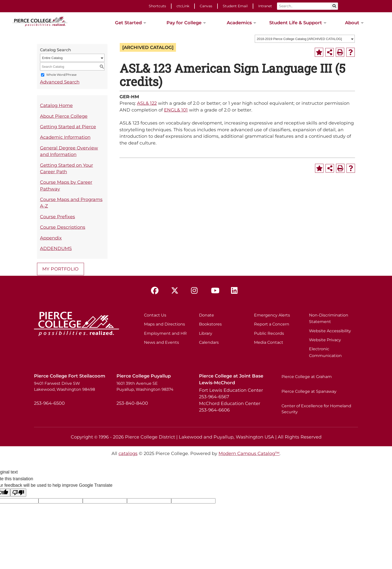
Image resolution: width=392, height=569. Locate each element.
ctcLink (183, 6)
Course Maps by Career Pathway (66, 185)
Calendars (209, 342)
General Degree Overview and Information (69, 151)
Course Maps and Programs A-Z (71, 203)
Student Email (235, 6)
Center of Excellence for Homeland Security (316, 409)
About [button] (352, 23)
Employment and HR (165, 333)
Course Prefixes (57, 217)
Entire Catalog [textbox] (52, 58)
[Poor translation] (18, 493)
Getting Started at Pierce (68, 127)
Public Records (269, 333)
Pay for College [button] (184, 23)
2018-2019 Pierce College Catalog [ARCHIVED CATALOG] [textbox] (299, 39)
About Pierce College (64, 116)
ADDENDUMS (56, 248)
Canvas (206, 6)
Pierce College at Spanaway (309, 391)
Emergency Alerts (272, 315)
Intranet (265, 6)
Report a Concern (272, 324)
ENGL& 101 (176, 110)
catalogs (128, 453)
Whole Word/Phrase (61, 75)
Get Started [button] (128, 23)
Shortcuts (157, 6)
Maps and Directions (164, 324)
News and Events (161, 342)
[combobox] (305, 39)
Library (206, 333)
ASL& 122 (147, 103)
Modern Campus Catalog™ (249, 453)
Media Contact (269, 342)
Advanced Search (60, 82)
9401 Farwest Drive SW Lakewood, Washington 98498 (64, 386)
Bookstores (210, 324)
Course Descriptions (63, 227)
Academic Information (65, 137)
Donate (206, 315)
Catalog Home (56, 105)
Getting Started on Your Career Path (66, 168)
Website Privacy (325, 340)
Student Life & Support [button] (296, 23)
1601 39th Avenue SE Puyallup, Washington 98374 (145, 386)
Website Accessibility (330, 331)
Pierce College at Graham (307, 377)
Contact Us (155, 315)
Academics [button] (239, 23)
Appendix (51, 238)
